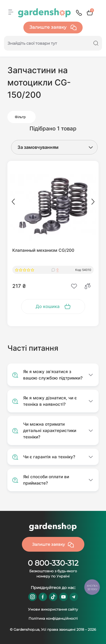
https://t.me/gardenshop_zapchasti (74, 597)
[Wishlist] (74, 286)
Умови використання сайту (53, 609)
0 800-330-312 (53, 563)
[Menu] (11, 12)
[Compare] (88, 286)
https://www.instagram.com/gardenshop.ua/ (32, 597)
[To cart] (53, 307)
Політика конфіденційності (53, 618)
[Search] (96, 43)
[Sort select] (50, 147)
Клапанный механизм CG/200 (43, 250)
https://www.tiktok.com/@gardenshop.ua (53, 597)
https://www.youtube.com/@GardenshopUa (63, 597)
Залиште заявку (53, 28)
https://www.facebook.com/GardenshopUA (43, 597)
